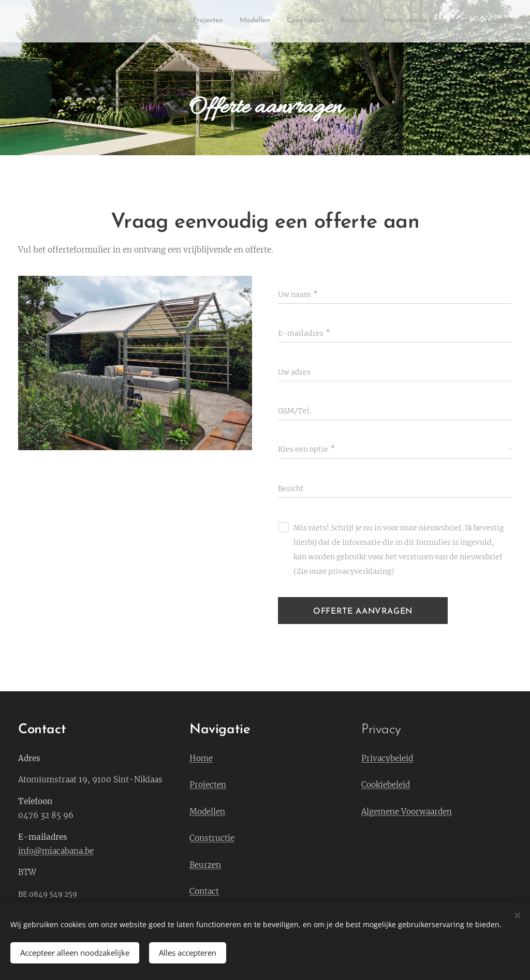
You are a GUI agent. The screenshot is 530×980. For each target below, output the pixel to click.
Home (201, 758)
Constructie (212, 838)
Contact (204, 891)
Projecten (208, 785)
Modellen (207, 812)
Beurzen (205, 865)
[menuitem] (415, 21)
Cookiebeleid (386, 785)
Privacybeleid (387, 758)
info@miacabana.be (56, 851)
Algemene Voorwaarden (407, 812)
